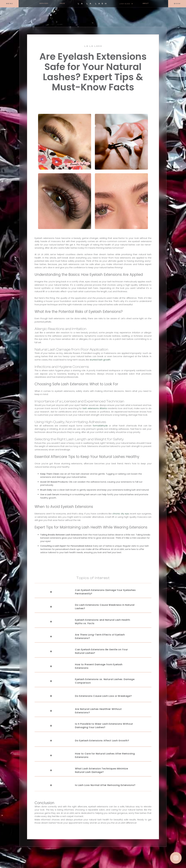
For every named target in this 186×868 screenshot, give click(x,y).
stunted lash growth (100, 360)
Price (62, 3)
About (146, 3)
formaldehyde (100, 426)
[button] (126, 4)
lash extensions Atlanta (95, 408)
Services (44, 3)
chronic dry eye (121, 514)
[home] (92, 4)
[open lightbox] (65, 142)
